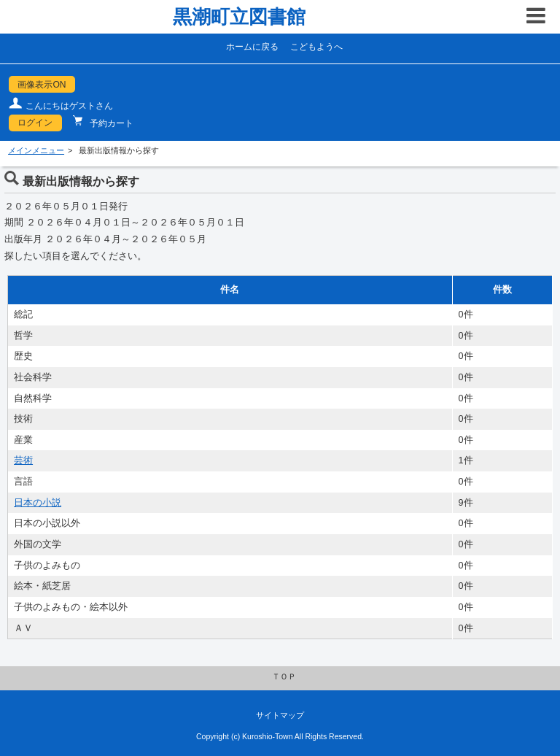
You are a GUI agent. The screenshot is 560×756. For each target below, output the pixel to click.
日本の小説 (38, 503)
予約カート (110, 123)
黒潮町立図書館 (239, 17)
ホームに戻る (252, 47)
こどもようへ (316, 47)
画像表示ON (42, 85)
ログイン (35, 123)
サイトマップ (280, 715)
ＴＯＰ (284, 676)
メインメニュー (36, 150)
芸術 (23, 460)
